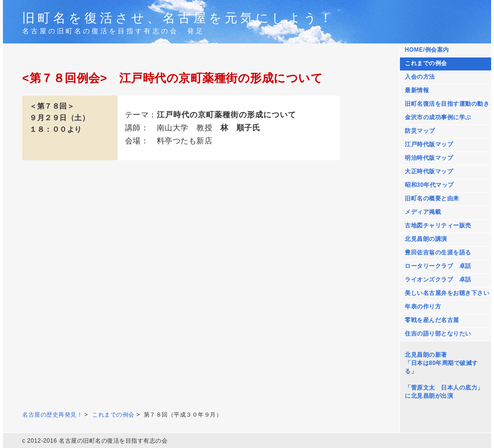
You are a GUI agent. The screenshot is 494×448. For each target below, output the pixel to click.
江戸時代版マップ (429, 144)
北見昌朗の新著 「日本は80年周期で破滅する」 (441, 363)
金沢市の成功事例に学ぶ (438, 117)
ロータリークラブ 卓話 (438, 266)
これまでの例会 (426, 63)
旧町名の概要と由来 (432, 198)
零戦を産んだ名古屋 (432, 320)
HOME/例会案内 (427, 50)
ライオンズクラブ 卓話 (438, 280)
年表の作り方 (423, 307)
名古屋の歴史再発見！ (52, 415)
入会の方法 (420, 77)
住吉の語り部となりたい (438, 334)
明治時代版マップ (429, 158)
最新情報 (417, 90)
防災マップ (420, 131)
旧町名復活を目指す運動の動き (447, 104)
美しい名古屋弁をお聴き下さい (447, 293)
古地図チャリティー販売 (438, 225)
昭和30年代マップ (429, 185)
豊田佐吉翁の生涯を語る (438, 252)
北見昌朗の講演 (426, 239)
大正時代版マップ (429, 171)
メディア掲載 (423, 212)
